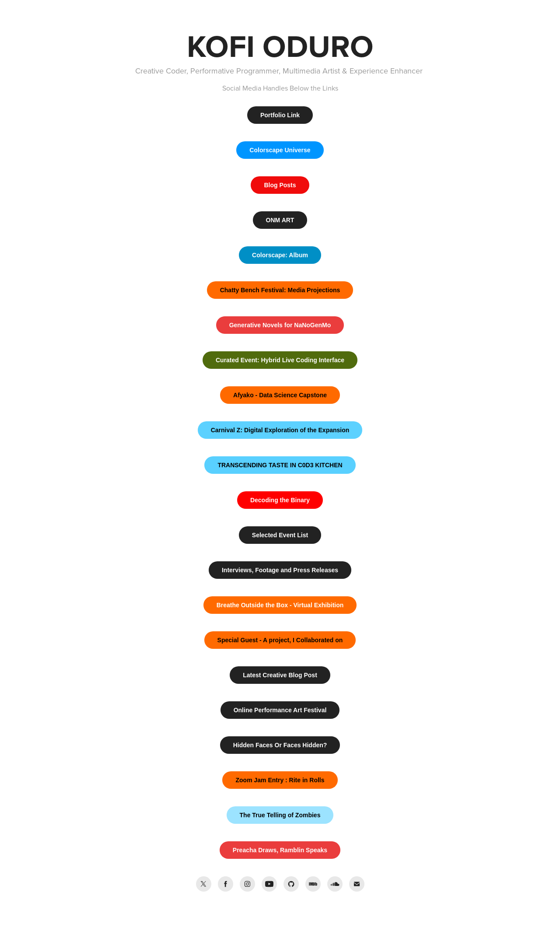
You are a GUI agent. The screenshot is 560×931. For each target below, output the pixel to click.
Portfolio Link (280, 115)
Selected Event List (280, 535)
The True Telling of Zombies (280, 815)
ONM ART (280, 220)
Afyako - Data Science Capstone (280, 395)
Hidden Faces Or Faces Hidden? (280, 745)
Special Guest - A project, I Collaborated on (280, 640)
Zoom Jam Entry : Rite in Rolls (280, 780)
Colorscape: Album (280, 255)
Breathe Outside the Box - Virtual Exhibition (280, 605)
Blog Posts (280, 185)
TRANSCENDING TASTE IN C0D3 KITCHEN (280, 465)
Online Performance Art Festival (280, 710)
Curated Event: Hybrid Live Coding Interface (280, 360)
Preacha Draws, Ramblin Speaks (280, 850)
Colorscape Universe (280, 150)
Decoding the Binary (280, 500)
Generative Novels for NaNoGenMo (280, 325)
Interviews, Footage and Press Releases (280, 570)
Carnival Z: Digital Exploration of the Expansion (280, 430)
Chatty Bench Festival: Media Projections (280, 290)
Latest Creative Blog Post (280, 675)
